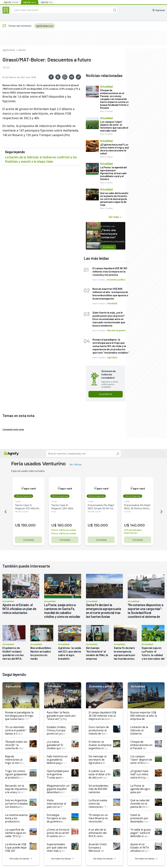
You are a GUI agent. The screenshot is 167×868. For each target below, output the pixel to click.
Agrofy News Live (45, 26)
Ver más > (115, 217)
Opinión (22, 50)
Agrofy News (9, 50)
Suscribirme (106, 394)
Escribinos (108, 247)
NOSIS (6, 67)
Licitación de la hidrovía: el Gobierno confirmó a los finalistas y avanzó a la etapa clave (41, 159)
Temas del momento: (17, 26)
